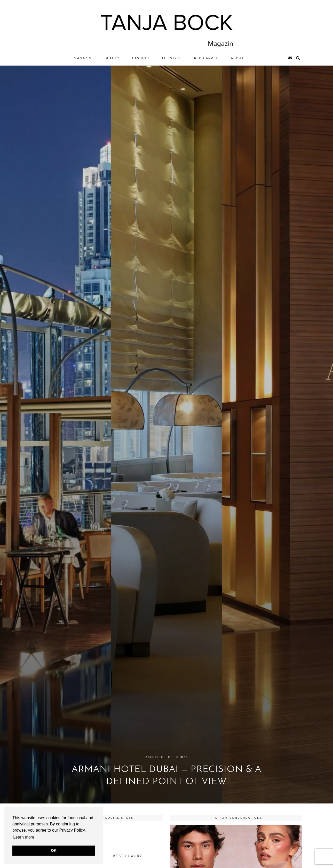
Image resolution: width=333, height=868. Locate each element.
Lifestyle (172, 58)
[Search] (298, 58)
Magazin (83, 58)
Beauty (112, 58)
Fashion (141, 58)
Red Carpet (206, 58)
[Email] (290, 58)
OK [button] (54, 850)
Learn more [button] (24, 837)
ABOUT (237, 58)
